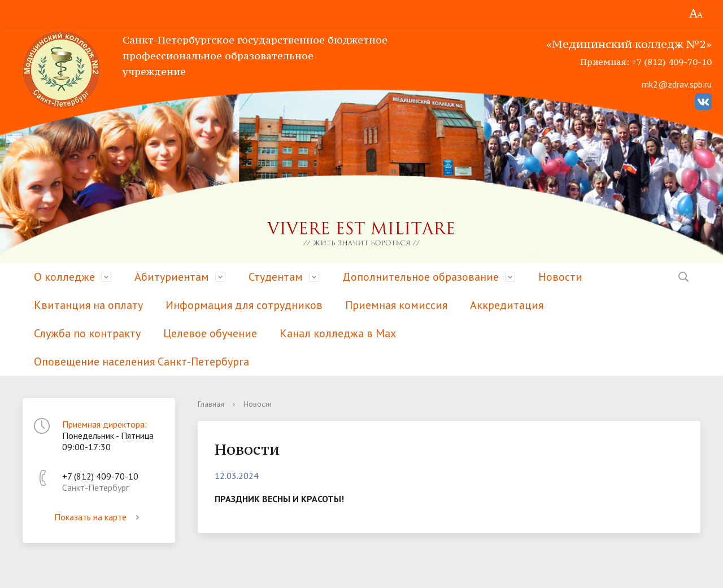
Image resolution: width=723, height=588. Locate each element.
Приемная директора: (104, 424)
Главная (211, 404)
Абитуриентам (172, 277)
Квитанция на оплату (88, 305)
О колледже (64, 277)
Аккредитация (507, 305)
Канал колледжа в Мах (338, 333)
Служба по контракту (87, 333)
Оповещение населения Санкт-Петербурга (141, 361)
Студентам (276, 277)
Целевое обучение (210, 333)
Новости (560, 277)
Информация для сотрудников (244, 305)
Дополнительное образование (421, 277)
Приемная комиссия (396, 305)
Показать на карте (99, 517)
